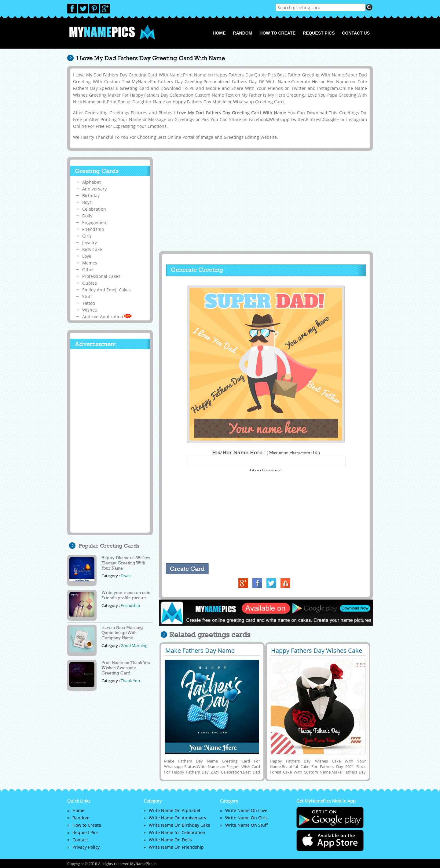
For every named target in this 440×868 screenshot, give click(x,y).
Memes (90, 263)
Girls (87, 236)
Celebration (94, 209)
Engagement (95, 222)
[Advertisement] (265, 201)
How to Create (277, 33)
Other (88, 270)
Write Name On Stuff (247, 825)
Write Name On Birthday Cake (180, 825)
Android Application (107, 317)
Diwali (126, 576)
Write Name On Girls (246, 818)
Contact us (356, 33)
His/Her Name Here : (266, 452)
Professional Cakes (101, 276)
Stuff (87, 296)
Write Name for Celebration (177, 832)
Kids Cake (92, 249)
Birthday (91, 196)
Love (87, 256)
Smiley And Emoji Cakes (106, 290)
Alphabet (92, 182)
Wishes (90, 310)
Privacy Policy (86, 847)
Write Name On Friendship (176, 847)
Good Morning (134, 645)
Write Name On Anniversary (178, 818)
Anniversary (94, 189)
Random (242, 33)
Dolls (87, 216)
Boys (87, 202)
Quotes (90, 283)
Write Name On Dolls (170, 840)
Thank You (130, 681)
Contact (80, 840)
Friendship (93, 229)
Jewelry (90, 243)
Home (219, 33)
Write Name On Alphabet (175, 810)
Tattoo (89, 303)
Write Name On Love (246, 810)
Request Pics (319, 33)
